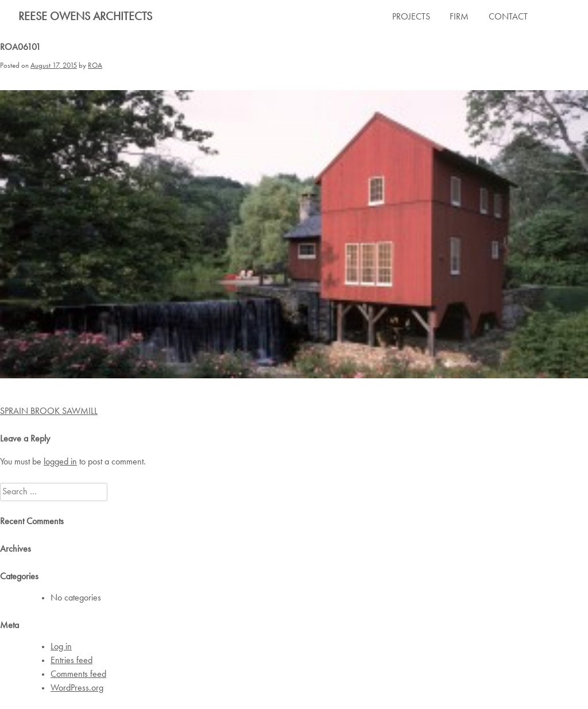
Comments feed (78, 675)
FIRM (459, 17)
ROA (95, 66)
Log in (61, 647)
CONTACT (508, 17)
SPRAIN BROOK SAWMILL (49, 412)
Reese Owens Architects (85, 17)
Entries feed (71, 661)
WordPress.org (77, 688)
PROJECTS (411, 17)
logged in (60, 462)
